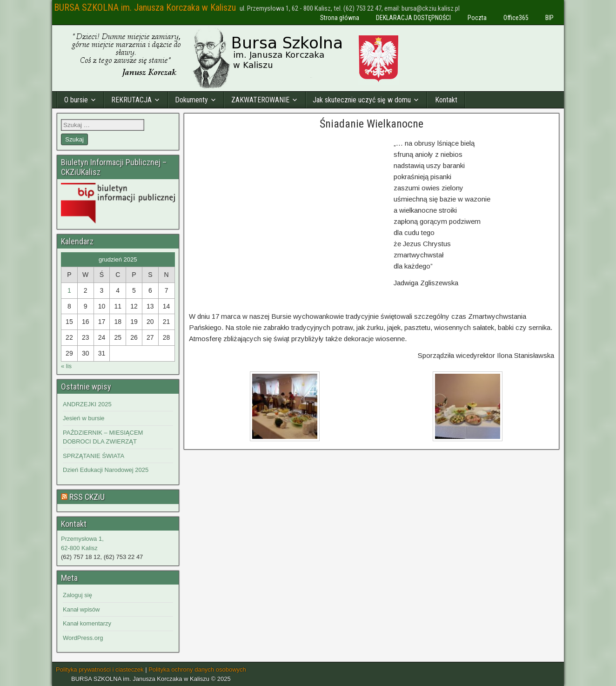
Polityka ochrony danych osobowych (197, 669)
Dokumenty (191, 100)
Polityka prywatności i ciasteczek (100, 669)
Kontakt (446, 100)
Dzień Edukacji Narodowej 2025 (106, 470)
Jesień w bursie (84, 418)
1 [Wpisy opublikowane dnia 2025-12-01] (69, 290)
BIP (549, 18)
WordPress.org (83, 638)
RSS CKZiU (87, 497)
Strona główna (340, 18)
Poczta (477, 18)
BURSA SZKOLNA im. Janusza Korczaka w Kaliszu (145, 7)
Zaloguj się (77, 595)
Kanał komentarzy (87, 623)
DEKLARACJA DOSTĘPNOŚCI (413, 18)
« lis (66, 366)
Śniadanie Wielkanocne (372, 124)
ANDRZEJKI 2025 (87, 404)
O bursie (76, 100)
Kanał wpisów (81, 609)
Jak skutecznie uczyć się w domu (362, 100)
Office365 (516, 18)
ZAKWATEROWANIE (260, 100)
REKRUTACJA (131, 100)
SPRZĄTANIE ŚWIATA (94, 456)
